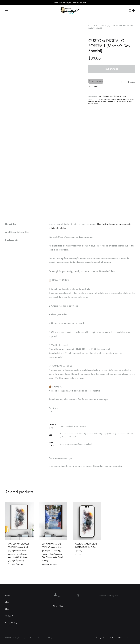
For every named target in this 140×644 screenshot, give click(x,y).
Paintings (96, 26)
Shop (7, 602)
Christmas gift (104, 99)
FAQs (120, 638)
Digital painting (101, 102)
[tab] (21, 224)
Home (90, 26)
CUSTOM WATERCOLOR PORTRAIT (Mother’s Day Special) (86, 547)
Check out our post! (79, 3)
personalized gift (126, 102)
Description (11, 224)
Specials (123, 96)
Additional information (17, 232)
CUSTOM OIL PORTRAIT (118, 99)
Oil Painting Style (106, 26)
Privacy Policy (58, 606)
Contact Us (9, 616)
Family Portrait (113, 102)
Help (112, 638)
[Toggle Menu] (7, 11)
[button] (93, 87)
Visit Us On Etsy (11, 623)
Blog (7, 609)
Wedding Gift (93, 104)
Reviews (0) (12, 240)
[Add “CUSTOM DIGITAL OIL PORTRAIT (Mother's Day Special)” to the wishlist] (96, 82)
